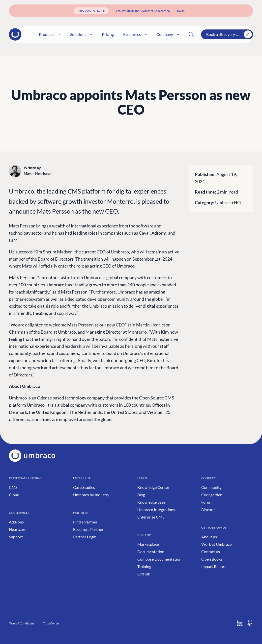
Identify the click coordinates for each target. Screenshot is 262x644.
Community (211, 487)
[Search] (191, 34)
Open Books (212, 559)
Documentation (151, 552)
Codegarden (212, 495)
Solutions (76, 34)
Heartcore (18, 529)
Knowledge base (151, 502)
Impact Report (214, 566)
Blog (141, 495)
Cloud (14, 495)
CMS (13, 487)
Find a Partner (85, 522)
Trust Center (51, 623)
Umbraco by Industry (91, 495)
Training (144, 566)
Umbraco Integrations (156, 509)
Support (16, 537)
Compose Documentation (159, 559)
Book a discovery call (229, 34)
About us (209, 537)
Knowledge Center (153, 487)
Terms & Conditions (22, 623)
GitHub (144, 574)
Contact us (211, 552)
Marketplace (148, 544)
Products (45, 34)
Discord (208, 509)
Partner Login (85, 537)
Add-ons (16, 522)
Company (163, 34)
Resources (130, 34)
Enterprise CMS (151, 517)
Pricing (103, 34)
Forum (207, 502)
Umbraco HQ (228, 202)
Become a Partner (88, 529)
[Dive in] (182, 11)
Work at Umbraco (217, 544)
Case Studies (84, 487)
